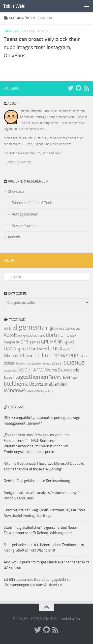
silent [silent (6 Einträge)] (15, 371)
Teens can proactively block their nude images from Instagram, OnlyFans (42, 47)
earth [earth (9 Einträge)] (74, 336)
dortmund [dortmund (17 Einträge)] (58, 335)
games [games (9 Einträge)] (35, 342)
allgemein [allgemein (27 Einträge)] (27, 327)
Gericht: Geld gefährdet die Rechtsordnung (37, 481)
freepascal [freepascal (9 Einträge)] (12, 342)
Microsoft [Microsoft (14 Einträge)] (14, 356)
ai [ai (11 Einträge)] (10, 328)
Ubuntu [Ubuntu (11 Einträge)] (36, 384)
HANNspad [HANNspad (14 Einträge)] (62, 342)
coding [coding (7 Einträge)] (22, 336)
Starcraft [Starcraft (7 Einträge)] (9, 378)
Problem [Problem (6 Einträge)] (21, 364)
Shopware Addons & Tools (32, 203)
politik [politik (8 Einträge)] (83, 356)
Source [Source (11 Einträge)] (51, 370)
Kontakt (14, 237)
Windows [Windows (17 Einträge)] (15, 390)
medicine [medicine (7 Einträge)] (69, 349)
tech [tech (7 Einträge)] (75, 378)
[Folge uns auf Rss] (86, 88)
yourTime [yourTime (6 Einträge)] (48, 391)
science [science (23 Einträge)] (74, 362)
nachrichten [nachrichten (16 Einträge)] (39, 355)
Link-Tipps (12, 31)
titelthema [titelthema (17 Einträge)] (16, 384)
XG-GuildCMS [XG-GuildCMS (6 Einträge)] (34, 391)
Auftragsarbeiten (25, 214)
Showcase (16, 191)
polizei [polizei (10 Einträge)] (10, 363)
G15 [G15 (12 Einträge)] (25, 342)
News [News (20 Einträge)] (61, 355)
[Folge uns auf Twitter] (70, 88)
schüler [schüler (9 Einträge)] (57, 363)
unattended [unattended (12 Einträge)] (55, 384)
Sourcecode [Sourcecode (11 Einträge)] (68, 370)
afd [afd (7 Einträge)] (6, 329)
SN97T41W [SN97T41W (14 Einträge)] (31, 370)
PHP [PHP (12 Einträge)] (74, 356)
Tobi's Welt (14, 6)
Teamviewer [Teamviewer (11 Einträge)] (60, 377)
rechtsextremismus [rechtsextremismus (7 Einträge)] (39, 364)
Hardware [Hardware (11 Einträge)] (38, 349)
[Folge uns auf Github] (78, 88)
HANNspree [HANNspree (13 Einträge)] (16, 349)
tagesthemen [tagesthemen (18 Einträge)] (32, 377)
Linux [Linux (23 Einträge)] (55, 348)
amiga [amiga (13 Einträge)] (48, 328)
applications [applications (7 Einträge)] (73, 329)
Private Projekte (24, 226)
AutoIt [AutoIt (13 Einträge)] (10, 335)
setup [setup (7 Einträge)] (7, 370)
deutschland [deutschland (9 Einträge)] (36, 336)
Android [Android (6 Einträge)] (60, 329)
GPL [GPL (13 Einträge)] (45, 342)
